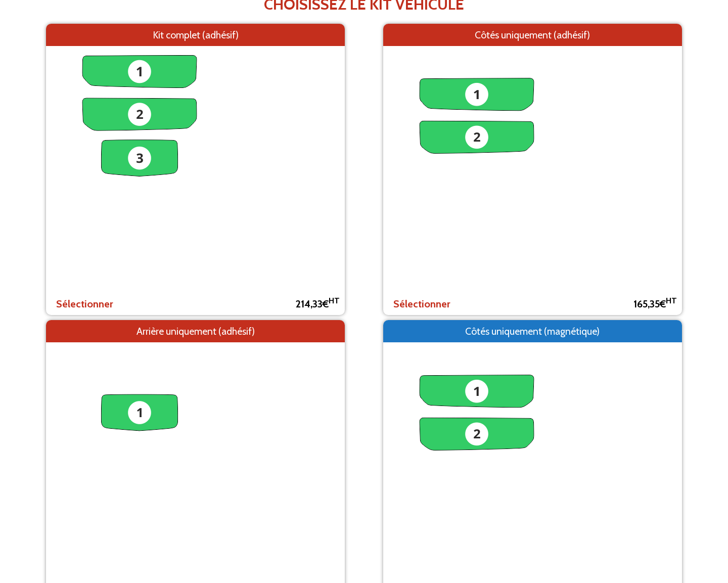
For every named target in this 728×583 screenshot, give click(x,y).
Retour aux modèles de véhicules (364, 125)
